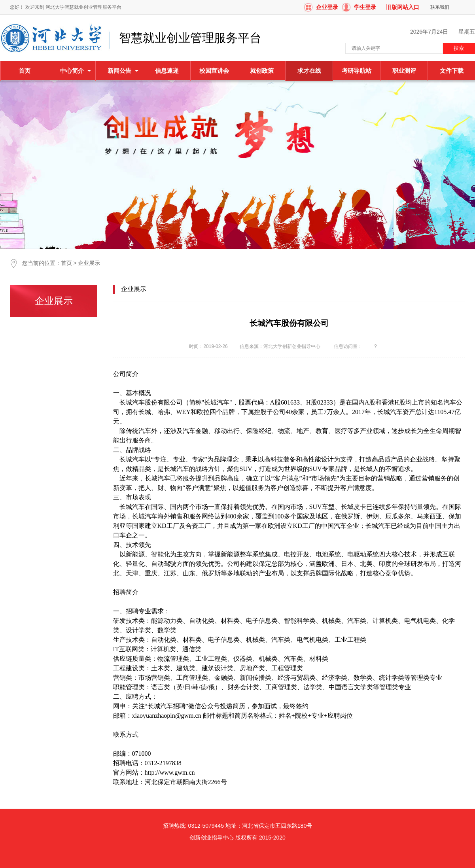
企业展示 (89, 263)
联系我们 (440, 7)
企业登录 (327, 7)
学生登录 (365, 7)
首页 (25, 71)
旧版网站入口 (403, 7)
